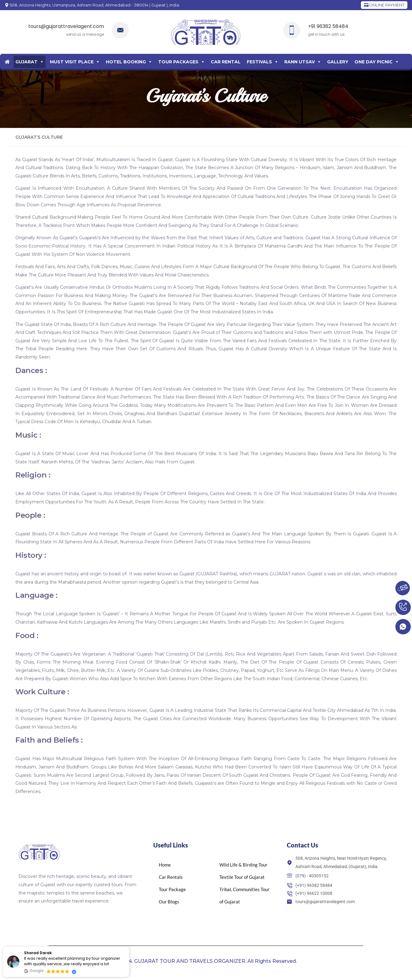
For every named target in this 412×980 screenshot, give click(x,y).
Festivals (259, 62)
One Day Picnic (374, 62)
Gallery (338, 62)
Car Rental (226, 62)
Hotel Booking (126, 62)
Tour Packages (178, 62)
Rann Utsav (300, 62)
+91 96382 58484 (328, 26)
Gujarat (26, 62)
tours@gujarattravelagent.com (66, 26)
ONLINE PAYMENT (384, 5)
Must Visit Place (72, 62)
